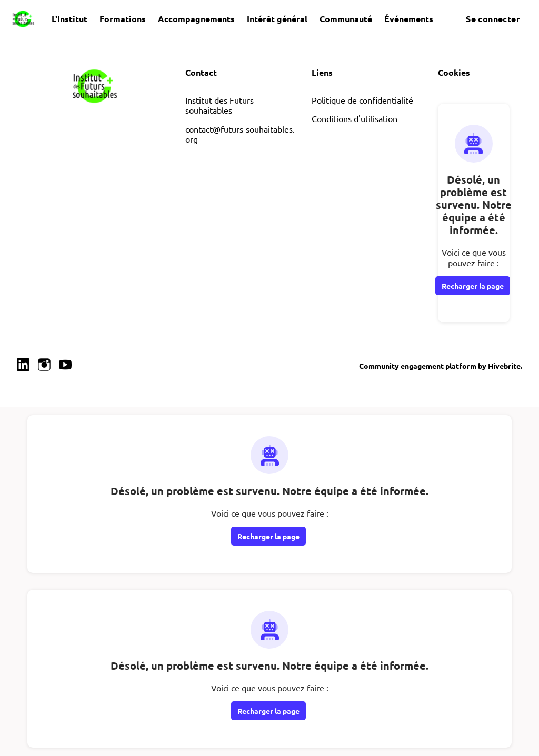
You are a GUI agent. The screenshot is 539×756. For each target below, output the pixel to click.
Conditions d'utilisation (355, 118)
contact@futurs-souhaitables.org (240, 134)
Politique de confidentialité (362, 100)
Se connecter (493, 19)
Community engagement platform (418, 366)
